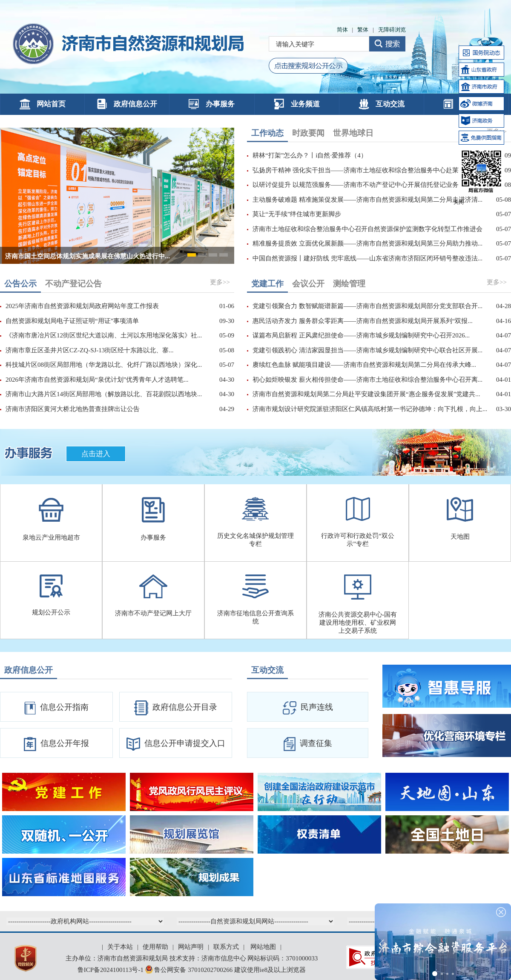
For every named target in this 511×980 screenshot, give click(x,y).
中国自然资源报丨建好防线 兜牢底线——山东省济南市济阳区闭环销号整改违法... (367, 258)
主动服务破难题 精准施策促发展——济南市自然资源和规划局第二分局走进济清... (367, 200)
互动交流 (382, 104)
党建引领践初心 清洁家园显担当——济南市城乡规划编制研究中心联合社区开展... (367, 350)
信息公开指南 (56, 708)
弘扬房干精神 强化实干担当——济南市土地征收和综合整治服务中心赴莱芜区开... (367, 170)
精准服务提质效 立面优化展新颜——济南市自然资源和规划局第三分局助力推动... (367, 243)
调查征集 (308, 744)
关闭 (459, 202)
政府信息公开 (127, 104)
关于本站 (120, 947)
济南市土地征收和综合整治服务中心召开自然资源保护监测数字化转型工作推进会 (367, 229)
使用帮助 (155, 947)
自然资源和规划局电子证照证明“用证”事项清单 (72, 321)
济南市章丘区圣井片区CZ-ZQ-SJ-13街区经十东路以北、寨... (90, 350)
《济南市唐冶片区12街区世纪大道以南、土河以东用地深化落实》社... (104, 335)
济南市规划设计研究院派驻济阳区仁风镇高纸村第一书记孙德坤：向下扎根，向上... (370, 409)
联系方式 (226, 947)
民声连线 (308, 708)
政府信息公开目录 (176, 708)
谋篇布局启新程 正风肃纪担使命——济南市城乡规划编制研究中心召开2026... (361, 335)
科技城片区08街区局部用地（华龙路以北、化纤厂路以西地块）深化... (104, 365)
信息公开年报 (56, 744)
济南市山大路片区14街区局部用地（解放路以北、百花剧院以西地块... (104, 394)
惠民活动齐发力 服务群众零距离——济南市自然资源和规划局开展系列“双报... (363, 321)
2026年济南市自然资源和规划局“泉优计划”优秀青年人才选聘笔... (97, 380)
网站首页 (43, 104)
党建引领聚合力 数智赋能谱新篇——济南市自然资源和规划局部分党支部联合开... (367, 306)
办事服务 (212, 104)
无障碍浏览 (392, 30)
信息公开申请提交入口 (176, 744)
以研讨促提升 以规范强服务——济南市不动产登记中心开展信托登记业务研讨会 (365, 185)
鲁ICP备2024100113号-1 (111, 970)
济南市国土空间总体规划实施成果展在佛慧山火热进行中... (88, 256)
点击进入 (96, 454)
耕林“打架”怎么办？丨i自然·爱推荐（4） (310, 155)
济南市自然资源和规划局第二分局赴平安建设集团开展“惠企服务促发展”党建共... (366, 394)
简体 (342, 30)
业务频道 (297, 104)
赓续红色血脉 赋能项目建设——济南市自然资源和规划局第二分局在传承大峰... (364, 365)
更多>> (220, 282)
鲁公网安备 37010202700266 (190, 970)
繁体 (363, 30)
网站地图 (263, 947)
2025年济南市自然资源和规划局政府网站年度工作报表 (82, 306)
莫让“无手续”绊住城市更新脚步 (297, 214)
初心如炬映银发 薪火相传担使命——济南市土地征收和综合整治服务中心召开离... (367, 380)
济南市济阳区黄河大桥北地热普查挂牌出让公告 (73, 409)
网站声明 (191, 947)
